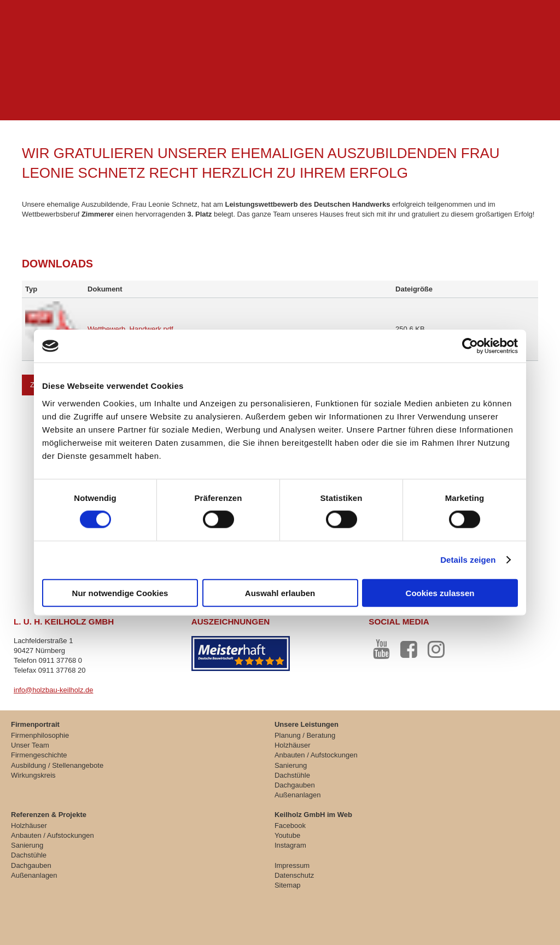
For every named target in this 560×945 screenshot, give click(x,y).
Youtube (287, 835)
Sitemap (288, 885)
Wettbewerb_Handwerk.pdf (130, 329)
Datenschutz (294, 875)
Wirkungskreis (33, 775)
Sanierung (291, 765)
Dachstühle (292, 775)
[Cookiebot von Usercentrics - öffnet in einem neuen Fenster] (470, 346)
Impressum (292, 865)
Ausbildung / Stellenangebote (57, 765)
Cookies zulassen (440, 593)
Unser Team (30, 745)
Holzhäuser (293, 745)
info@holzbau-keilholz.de (53, 690)
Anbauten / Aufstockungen (316, 755)
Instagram (290, 845)
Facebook (290, 826)
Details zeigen (468, 560)
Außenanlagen (298, 795)
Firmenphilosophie (40, 735)
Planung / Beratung (305, 735)
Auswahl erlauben (280, 593)
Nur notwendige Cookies (120, 593)
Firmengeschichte (39, 755)
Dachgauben (295, 785)
